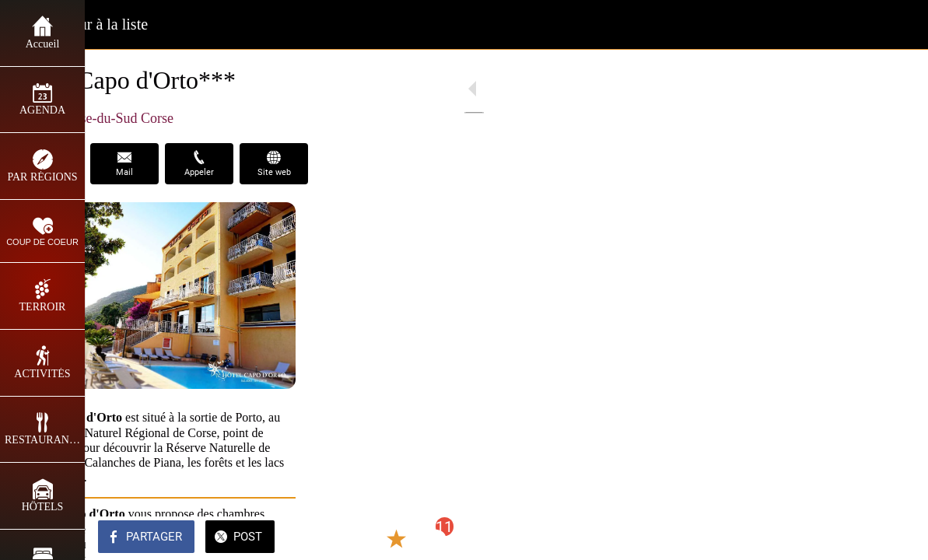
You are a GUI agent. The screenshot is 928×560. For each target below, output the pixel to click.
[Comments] (897, 538)
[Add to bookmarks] (860, 538)
